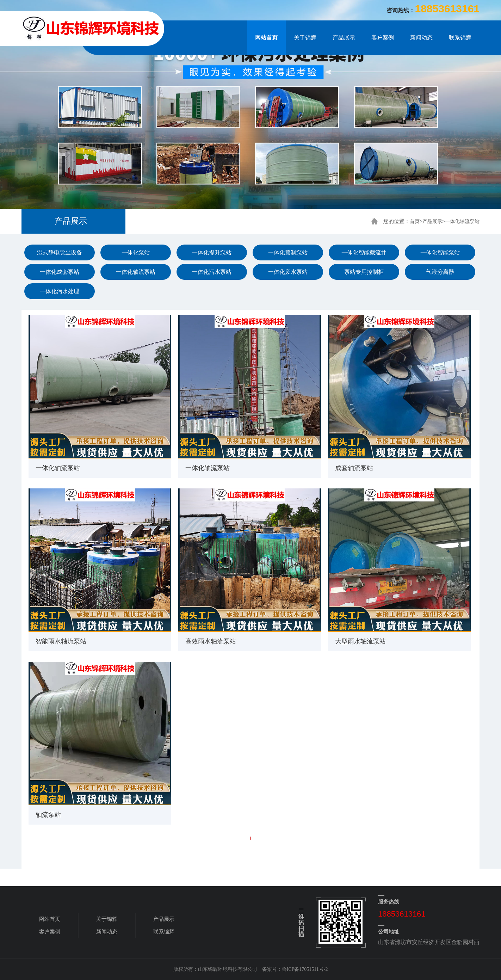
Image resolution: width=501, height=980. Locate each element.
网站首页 (266, 38)
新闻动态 (421, 38)
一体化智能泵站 (440, 252)
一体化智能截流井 (364, 252)
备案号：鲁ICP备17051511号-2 (295, 969)
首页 (415, 221)
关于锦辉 (305, 38)
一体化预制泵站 (288, 252)
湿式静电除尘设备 (60, 252)
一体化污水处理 (60, 291)
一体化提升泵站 (212, 252)
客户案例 (383, 38)
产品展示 (344, 38)
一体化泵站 (136, 252)
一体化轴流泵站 (462, 221)
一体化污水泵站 (212, 272)
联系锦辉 (460, 38)
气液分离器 (440, 272)
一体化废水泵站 (288, 272)
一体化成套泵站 (60, 272)
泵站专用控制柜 (364, 272)
